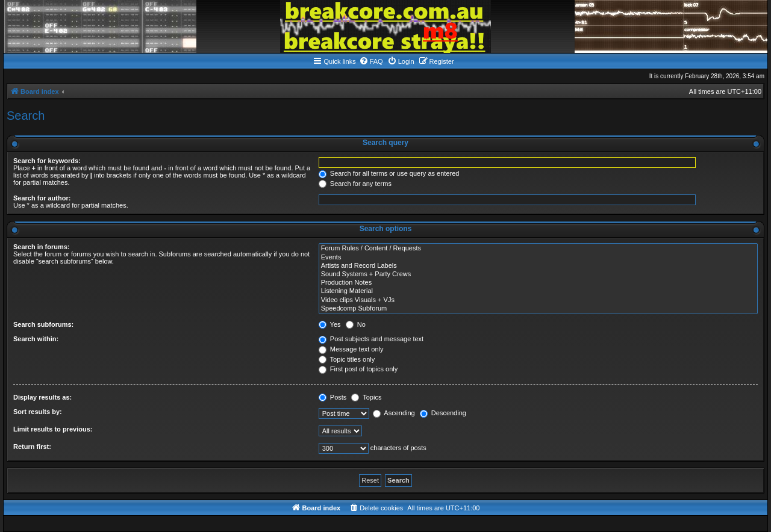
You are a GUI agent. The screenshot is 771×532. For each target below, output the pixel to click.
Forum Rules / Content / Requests (538, 249)
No (356, 324)
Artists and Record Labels (538, 266)
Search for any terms (355, 184)
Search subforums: (43, 324)
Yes (330, 324)
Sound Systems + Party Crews (538, 274)
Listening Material (538, 291)
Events (538, 258)
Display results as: (42, 397)
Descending (443, 413)
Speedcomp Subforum (538, 309)
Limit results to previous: (53, 429)
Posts (333, 397)
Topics (366, 397)
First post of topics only (358, 369)
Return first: (32, 447)
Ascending (394, 413)
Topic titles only (347, 359)
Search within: (36, 339)
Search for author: (42, 198)
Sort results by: (38, 412)
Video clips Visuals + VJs (538, 300)
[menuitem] (371, 61)
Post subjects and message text (371, 339)
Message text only (351, 349)
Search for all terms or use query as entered (389, 173)
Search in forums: (42, 247)
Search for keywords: (47, 161)
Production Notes (538, 283)
